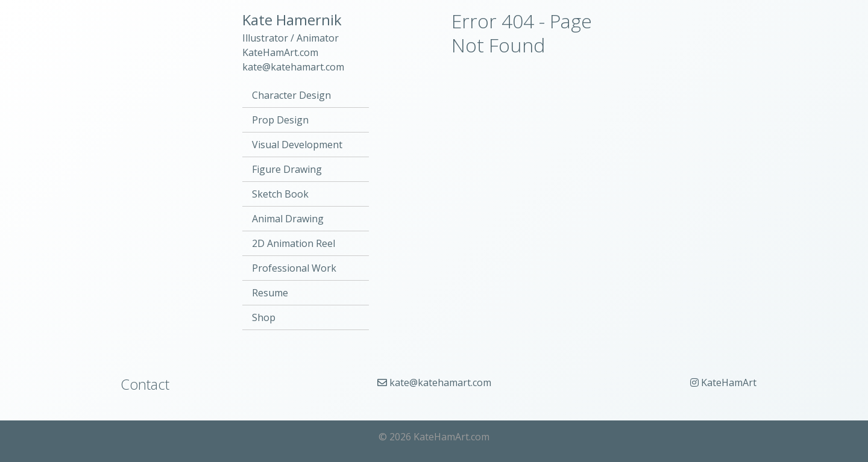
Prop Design (280, 120)
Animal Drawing (288, 219)
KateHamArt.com (280, 52)
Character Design (291, 95)
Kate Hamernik (292, 20)
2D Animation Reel (294, 243)
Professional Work (294, 268)
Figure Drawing (287, 169)
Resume (270, 293)
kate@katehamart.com (293, 67)
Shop (264, 317)
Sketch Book (280, 194)
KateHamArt (723, 382)
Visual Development (297, 145)
